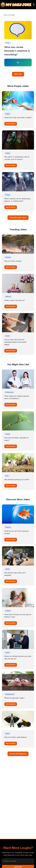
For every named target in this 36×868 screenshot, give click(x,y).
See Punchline (11, 124)
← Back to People (8, 15)
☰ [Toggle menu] (34, 5)
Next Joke (18, 74)
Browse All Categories (18, 754)
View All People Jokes (18, 218)
